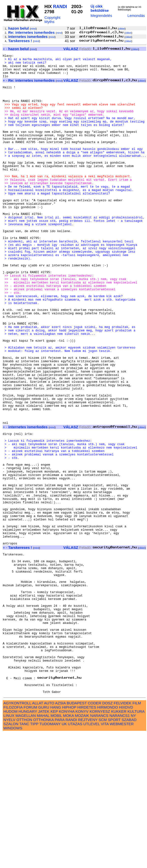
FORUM (30, 842)
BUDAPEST (77, 838)
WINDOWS (13, 862)
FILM (137, 838)
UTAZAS (75, 858)
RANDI (60, 7)
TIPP (34, 858)
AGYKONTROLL (17, 838)
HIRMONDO (107, 842)
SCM (103, 854)
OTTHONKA (43, 854)
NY (133, 850)
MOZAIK (82, 850)
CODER (95, 838)
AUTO (49, 838)
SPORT (114, 854)
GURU (44, 842)
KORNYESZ (100, 846)
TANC (24, 858)
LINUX (9, 850)
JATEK (44, 846)
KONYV (82, 846)
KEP (54, 846)
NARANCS (99, 850)
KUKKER (119, 846)
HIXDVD (126, 842)
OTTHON (24, 854)
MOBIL (56, 850)
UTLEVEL (92, 858)
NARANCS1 (120, 850)
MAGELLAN (26, 850)
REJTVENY (88, 854)
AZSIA (60, 838)
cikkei (122, 29)
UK (64, 858)
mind (33, 29)
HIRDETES (87, 842)
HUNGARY (28, 846)
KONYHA (67, 846)
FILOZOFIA (13, 842)
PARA (60, 854)
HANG (56, 842)
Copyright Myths (52, 20)
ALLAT (38, 838)
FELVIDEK (122, 838)
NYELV (9, 854)
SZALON (11, 858)
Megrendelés (101, 16)
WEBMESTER (122, 858)
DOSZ (107, 838)
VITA (105, 858)
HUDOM (10, 846)
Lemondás (136, 16)
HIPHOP (69, 842)
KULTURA (136, 846)
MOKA (68, 850)
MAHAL (43, 850)
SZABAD (129, 854)
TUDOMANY (50, 858)
